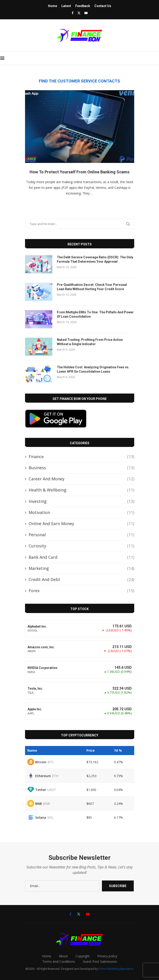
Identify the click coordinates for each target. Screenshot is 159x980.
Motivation (81, 512)
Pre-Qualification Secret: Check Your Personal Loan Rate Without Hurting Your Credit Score (92, 287)
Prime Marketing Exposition (116, 969)
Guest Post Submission (100, 961)
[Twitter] (79, 13)
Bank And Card (81, 557)
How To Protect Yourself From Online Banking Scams (79, 172)
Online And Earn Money (81, 524)
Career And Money (81, 479)
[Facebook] (73, 13)
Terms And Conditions (59, 961)
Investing (81, 501)
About (63, 956)
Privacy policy (107, 956)
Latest (66, 6)
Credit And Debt (81, 580)
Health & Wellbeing (81, 490)
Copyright (83, 956)
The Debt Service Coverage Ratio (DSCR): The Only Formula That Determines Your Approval (95, 259)
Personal (81, 535)
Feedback (83, 6)
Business (81, 468)
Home (53, 6)
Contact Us (103, 6)
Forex (81, 591)
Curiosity (81, 546)
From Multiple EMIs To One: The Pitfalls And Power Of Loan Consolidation (95, 314)
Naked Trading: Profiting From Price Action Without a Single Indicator (90, 342)
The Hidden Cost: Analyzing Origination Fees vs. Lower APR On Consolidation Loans (93, 369)
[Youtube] (86, 13)
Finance (81, 457)
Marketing (81, 568)
